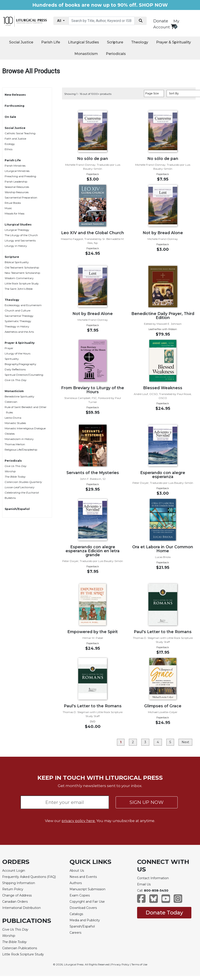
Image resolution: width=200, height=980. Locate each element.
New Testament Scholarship (22, 273)
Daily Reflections (15, 369)
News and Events (83, 877)
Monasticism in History (19, 439)
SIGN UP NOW (147, 802)
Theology (140, 42)
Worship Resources (17, 192)
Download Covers (83, 908)
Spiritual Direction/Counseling (24, 375)
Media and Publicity (85, 920)
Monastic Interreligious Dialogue (25, 428)
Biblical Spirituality (17, 262)
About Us (77, 871)
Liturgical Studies (83, 42)
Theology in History (17, 326)
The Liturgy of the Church (21, 235)
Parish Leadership (16, 182)
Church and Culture (17, 310)
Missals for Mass (15, 213)
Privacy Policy (120, 964)
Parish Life (51, 42)
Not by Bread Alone (163, 233)
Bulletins (10, 498)
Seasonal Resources (17, 187)
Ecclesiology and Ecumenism (23, 305)
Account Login (14, 871)
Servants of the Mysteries (93, 473)
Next (185, 742)
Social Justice (21, 42)
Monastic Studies (15, 423)
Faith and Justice (15, 139)
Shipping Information (19, 883)
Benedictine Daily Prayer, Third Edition (163, 316)
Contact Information (153, 878)
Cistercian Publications (20, 948)
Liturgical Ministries (17, 171)
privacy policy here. (79, 821)
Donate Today (164, 913)
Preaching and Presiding (20, 176)
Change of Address (17, 895)
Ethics (9, 149)
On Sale (10, 117)
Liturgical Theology (17, 230)
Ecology (10, 144)
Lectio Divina (13, 418)
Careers (75, 933)
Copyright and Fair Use (87, 902)
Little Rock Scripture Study (22, 283)
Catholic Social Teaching (20, 133)
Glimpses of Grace (163, 706)
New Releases (15, 95)
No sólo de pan (93, 158)
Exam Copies (80, 895)
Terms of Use (139, 964)
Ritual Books (13, 203)
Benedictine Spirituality (19, 396)
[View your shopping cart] (174, 26)
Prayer (9, 348)
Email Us (144, 884)
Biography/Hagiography (20, 364)
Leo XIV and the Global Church (93, 233)
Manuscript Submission (87, 889)
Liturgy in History (16, 246)
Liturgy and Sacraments (20, 240)
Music (8, 208)
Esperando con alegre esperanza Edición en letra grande (93, 551)
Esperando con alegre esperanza (163, 475)
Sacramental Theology (19, 316)
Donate (161, 21)
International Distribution (21, 908)
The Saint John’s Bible (19, 289)
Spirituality (12, 359)
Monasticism (86, 54)
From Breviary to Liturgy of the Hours (93, 390)
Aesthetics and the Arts (19, 332)
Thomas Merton (15, 444)
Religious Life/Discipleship (21, 450)
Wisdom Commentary (19, 278)
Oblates (10, 434)
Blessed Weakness (163, 388)
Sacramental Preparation (21, 197)
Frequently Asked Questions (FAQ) (29, 877)
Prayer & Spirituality (174, 42)
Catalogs (76, 914)
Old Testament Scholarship (22, 267)
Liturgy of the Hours (17, 353)
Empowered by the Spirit (93, 632)
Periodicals (116, 54)
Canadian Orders (15, 902)
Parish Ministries (15, 166)
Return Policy (13, 889)
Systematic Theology (18, 321)
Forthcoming (15, 106)
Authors (76, 883)
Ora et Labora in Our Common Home (163, 549)
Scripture (115, 42)
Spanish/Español (17, 509)
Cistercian (11, 402)
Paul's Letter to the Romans (163, 632)
